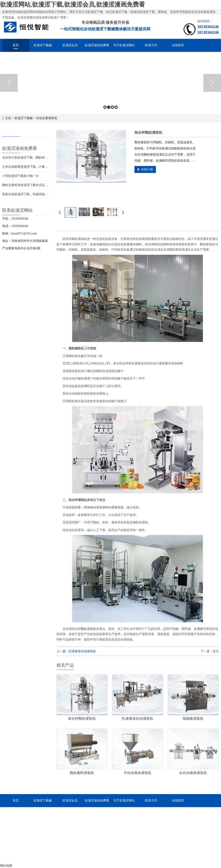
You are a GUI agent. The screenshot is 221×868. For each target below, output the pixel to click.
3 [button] (112, 107)
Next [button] (212, 83)
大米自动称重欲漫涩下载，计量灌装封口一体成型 (36, 167)
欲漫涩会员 (70, 45)
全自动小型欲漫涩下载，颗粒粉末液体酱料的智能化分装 (40, 158)
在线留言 (178, 45)
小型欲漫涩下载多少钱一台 (20, 176)
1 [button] (105, 107)
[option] (110, 83)
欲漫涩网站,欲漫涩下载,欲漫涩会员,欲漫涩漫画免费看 (72, 4)
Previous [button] (9, 83)
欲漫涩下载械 (43, 45)
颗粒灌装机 (88, 629)
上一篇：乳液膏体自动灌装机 (76, 651)
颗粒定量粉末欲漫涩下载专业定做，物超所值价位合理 (39, 185)
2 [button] (109, 107)
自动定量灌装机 (47, 118)
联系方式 (151, 45)
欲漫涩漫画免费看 (97, 45)
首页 (16, 45)
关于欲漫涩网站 (124, 45)
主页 (8, 118)
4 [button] (116, 107)
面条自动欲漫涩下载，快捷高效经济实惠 (30, 194)
